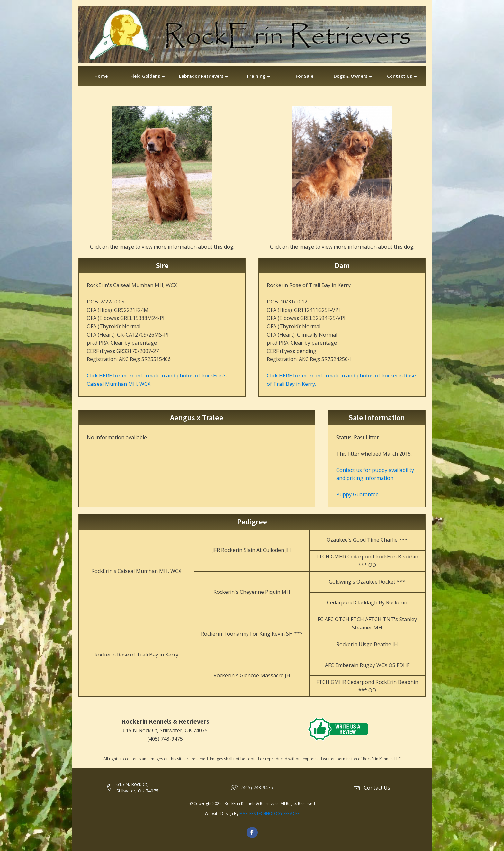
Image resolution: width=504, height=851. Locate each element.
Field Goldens (148, 76)
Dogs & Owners (354, 76)
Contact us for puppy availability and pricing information (375, 474)
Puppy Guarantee (357, 494)
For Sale (305, 76)
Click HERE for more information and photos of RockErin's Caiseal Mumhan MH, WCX (157, 380)
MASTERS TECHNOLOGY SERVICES (269, 814)
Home (101, 76)
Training (259, 76)
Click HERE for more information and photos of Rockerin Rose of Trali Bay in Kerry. (341, 380)
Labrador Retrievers (204, 76)
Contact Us (403, 76)
